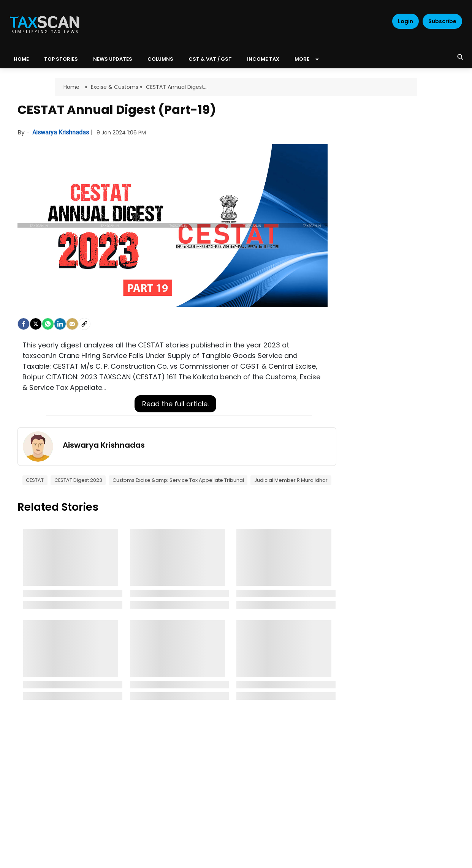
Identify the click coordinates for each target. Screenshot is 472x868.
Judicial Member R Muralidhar (291, 480)
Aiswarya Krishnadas (61, 132)
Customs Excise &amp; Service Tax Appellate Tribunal (178, 480)
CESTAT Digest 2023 (78, 480)
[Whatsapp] (48, 324)
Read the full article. (175, 404)
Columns (160, 59)
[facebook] (24, 324)
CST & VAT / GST (210, 59)
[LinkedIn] (60, 324)
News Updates (113, 59)
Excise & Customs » (116, 87)
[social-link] (84, 324)
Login (405, 21)
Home (72, 87)
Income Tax (263, 59)
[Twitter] (36, 324)
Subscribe (442, 21)
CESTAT (35, 480)
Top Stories (61, 59)
